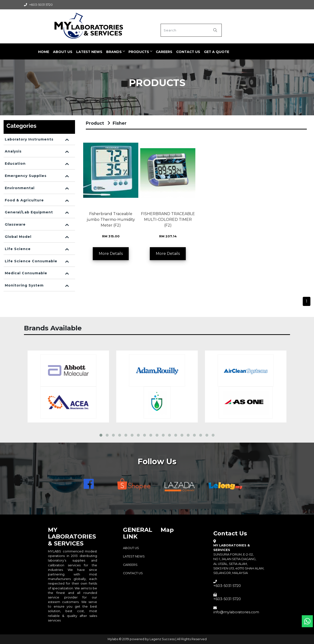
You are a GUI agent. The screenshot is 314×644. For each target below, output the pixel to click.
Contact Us (188, 52)
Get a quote (217, 52)
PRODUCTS (139, 52)
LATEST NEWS (90, 52)
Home (44, 52)
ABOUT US (63, 52)
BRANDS (114, 52)
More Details (111, 254)
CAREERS (164, 52)
